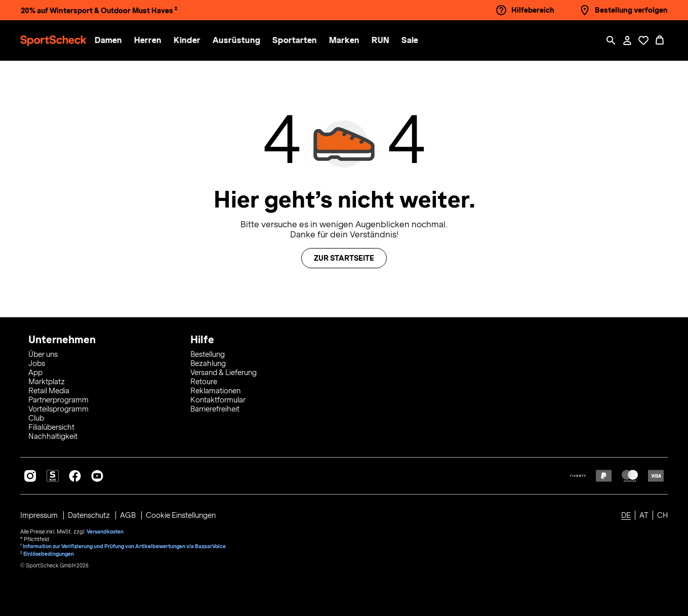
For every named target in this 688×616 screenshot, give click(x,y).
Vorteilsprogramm (58, 409)
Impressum (40, 515)
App (35, 373)
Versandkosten (105, 531)
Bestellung (208, 354)
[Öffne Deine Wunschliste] (643, 40)
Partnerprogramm (58, 400)
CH (662, 515)
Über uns (43, 354)
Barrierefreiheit (215, 409)
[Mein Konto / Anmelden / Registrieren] (627, 40)
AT (644, 515)
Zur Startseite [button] (344, 258)
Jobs (37, 363)
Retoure (204, 382)
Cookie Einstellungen (181, 515)
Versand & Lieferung (224, 373)
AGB (129, 515)
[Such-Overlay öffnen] (611, 40)
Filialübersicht (51, 427)
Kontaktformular (218, 400)
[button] (112, 41)
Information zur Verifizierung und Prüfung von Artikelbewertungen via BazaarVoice (125, 546)
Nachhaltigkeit (53, 436)
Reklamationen (215, 391)
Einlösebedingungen (49, 553)
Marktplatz (47, 382)
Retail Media (49, 391)
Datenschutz (90, 515)
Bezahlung (208, 363)
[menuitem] (118, 41)
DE (626, 515)
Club (36, 418)
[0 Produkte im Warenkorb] (660, 40)
